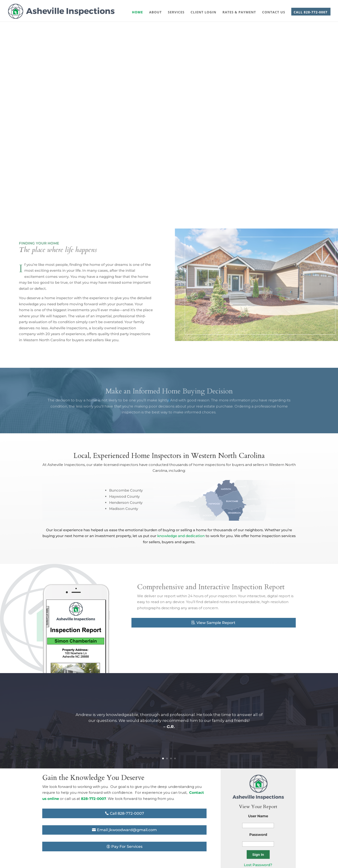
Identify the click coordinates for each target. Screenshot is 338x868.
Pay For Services (127, 847)
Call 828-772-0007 (127, 813)
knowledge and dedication (181, 536)
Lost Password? (258, 865)
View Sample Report (216, 623)
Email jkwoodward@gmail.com (127, 830)
